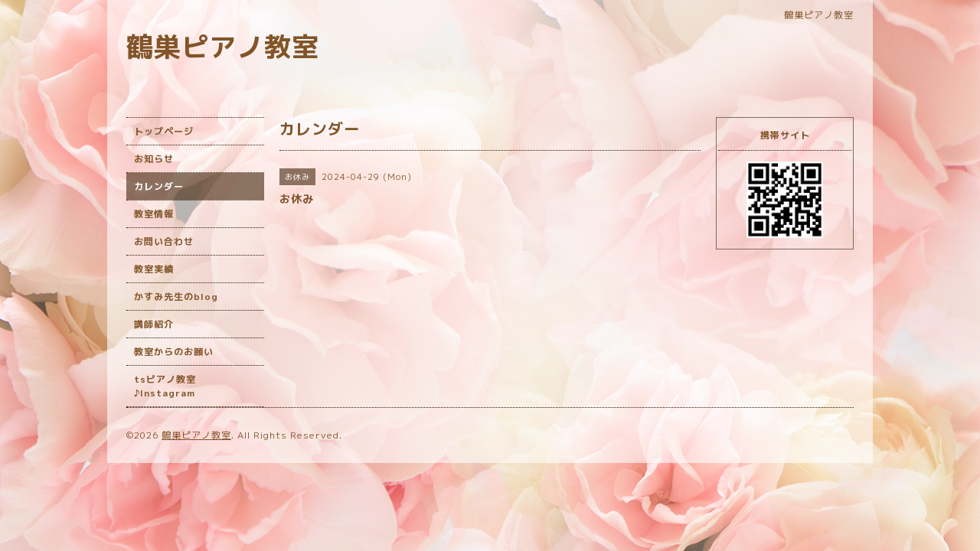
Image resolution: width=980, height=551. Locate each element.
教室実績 (154, 269)
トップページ (164, 131)
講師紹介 (154, 324)
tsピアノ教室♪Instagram (165, 386)
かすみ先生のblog (176, 297)
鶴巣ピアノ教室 (223, 46)
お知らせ (154, 159)
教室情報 (154, 214)
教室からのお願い (174, 352)
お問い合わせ (164, 241)
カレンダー (159, 186)
